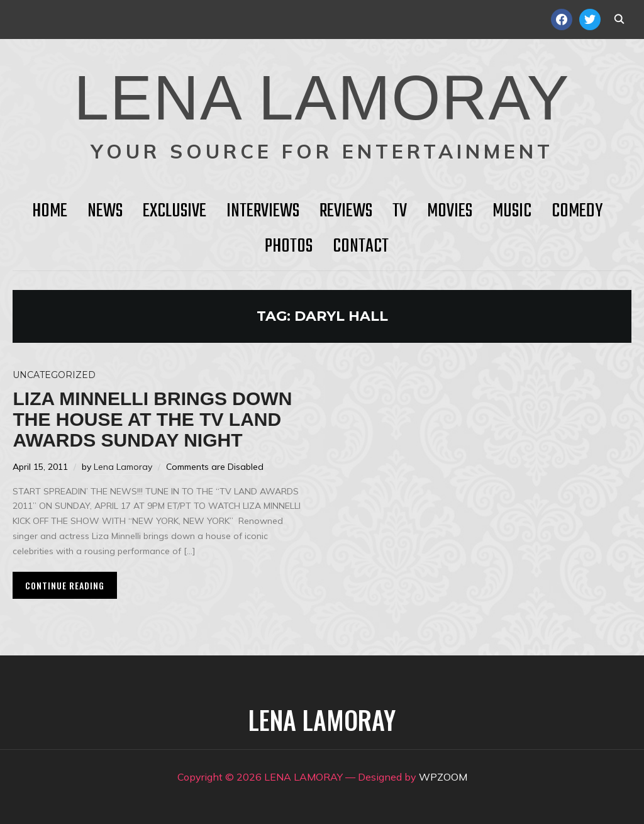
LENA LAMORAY (322, 97)
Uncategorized (54, 375)
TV (400, 211)
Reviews (346, 211)
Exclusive (175, 211)
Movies (450, 211)
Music (512, 211)
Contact (361, 247)
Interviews (263, 211)
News (105, 211)
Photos (289, 247)
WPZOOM (443, 777)
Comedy (577, 211)
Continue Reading (65, 585)
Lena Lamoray (123, 467)
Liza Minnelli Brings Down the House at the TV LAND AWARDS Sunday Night (152, 419)
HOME (50, 211)
